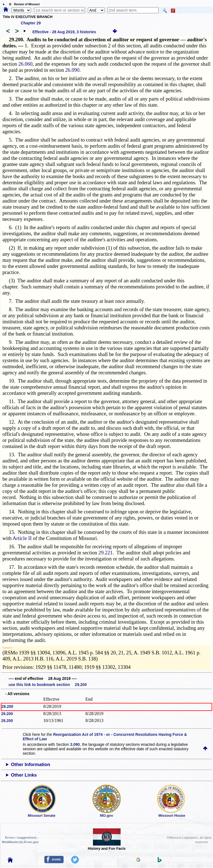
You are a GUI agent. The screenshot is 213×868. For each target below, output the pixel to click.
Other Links (24, 775)
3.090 (75, 744)
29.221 (106, 553)
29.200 (7, 706)
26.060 (25, 64)
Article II (22, 538)
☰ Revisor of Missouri (23, 4)
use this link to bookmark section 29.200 (48, 685)
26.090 (72, 70)
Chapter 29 (31, 23)
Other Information (31, 765)
